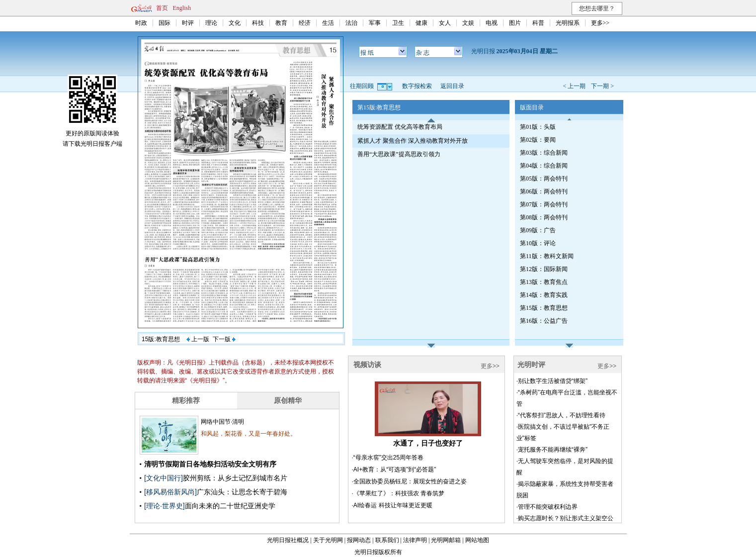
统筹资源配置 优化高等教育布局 (400, 127)
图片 (515, 23)
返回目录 (452, 86)
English (182, 8)
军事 (375, 23)
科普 (538, 23)
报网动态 (359, 540)
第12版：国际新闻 (544, 269)
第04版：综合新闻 (544, 166)
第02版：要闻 (538, 140)
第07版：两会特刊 (544, 204)
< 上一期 (574, 86)
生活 (328, 23)
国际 (165, 23)
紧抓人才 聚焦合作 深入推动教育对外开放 (413, 141)
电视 (492, 23)
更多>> (600, 23)
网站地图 (477, 540)
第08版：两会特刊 (544, 217)
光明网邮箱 (446, 540)
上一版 (198, 339)
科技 (258, 23)
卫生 (398, 23)
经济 (305, 23)
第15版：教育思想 (544, 308)
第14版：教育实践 (544, 295)
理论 (211, 23)
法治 (351, 23)
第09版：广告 (538, 230)
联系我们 (387, 540)
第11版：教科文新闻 (547, 256)
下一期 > (602, 86)
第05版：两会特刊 (544, 179)
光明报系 (568, 23)
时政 (141, 23)
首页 (162, 8)
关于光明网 (328, 540)
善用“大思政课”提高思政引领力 (399, 154)
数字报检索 (417, 86)
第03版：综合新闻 (544, 153)
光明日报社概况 (288, 540)
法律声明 (415, 540)
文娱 (468, 23)
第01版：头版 (538, 127)
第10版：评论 (538, 243)
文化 (235, 23)
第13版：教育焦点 (544, 282)
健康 (421, 23)
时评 (188, 23)
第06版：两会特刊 (544, 191)
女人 (445, 23)
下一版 (224, 339)
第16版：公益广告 (544, 321)
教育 (281, 23)
